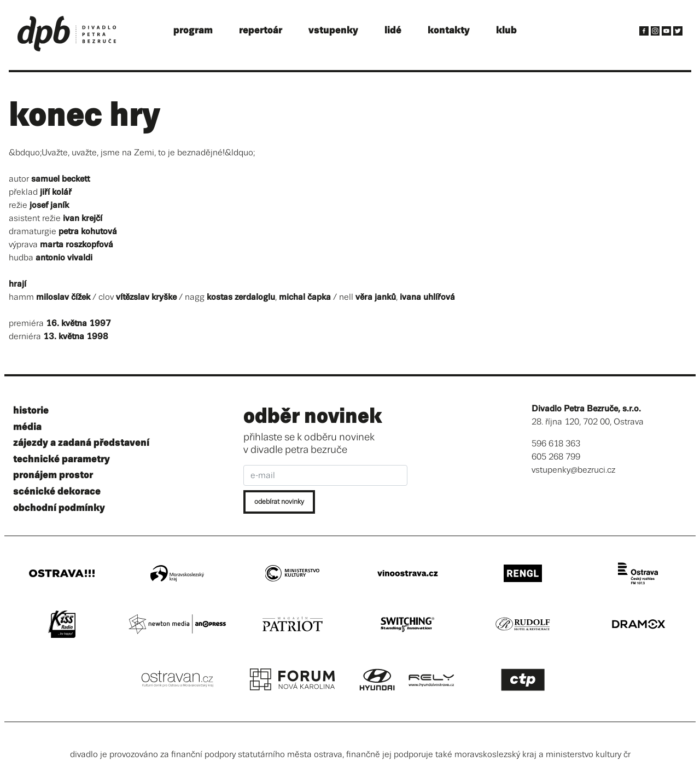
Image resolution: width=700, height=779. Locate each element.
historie (31, 411)
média (27, 427)
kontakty (449, 30)
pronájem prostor (53, 475)
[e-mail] (325, 475)
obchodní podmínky (59, 508)
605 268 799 (556, 457)
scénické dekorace (57, 492)
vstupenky (333, 30)
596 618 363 (556, 444)
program (193, 30)
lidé (393, 30)
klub (506, 30)
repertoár (261, 30)
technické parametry (62, 459)
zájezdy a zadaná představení (81, 443)
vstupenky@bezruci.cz (573, 470)
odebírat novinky (279, 502)
